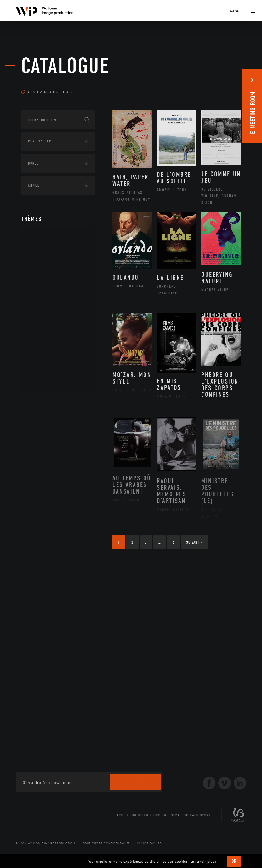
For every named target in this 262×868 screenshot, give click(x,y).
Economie (37, 440)
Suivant (194, 542)
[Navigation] (237, 11)
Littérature (46, 309)
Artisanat (45, 269)
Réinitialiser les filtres (47, 92)
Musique (43, 319)
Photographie (49, 359)
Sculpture (44, 369)
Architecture (48, 259)
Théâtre (42, 379)
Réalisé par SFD (150, 843)
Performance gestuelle (59, 349)
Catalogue (65, 66)
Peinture (43, 339)
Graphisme (45, 299)
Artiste (41, 279)
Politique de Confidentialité (106, 843)
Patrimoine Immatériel (58, 329)
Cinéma (42, 289)
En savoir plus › (203, 861)
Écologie (36, 420)
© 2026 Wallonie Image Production (46, 843)
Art (31, 240)
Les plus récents (219, 83)
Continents (39, 401)
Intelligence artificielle (54, 460)
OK (234, 861)
